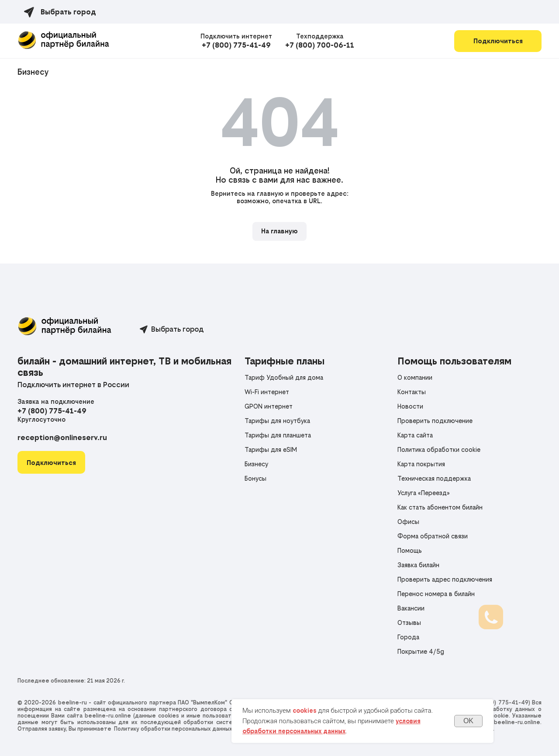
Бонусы (255, 478)
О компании (415, 377)
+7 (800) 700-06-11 (320, 45)
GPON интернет (269, 406)
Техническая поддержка (434, 478)
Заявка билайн (418, 565)
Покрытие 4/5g (421, 651)
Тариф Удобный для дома (284, 377)
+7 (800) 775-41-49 (236, 45)
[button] (51, 463)
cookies (305, 711)
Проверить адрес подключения (445, 579)
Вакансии (411, 608)
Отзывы (409, 622)
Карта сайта (415, 435)
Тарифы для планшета (278, 435)
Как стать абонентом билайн (440, 507)
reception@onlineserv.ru (62, 437)
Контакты (412, 392)
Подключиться (498, 41)
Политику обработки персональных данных (173, 729)
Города (408, 637)
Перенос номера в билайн (436, 594)
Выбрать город (177, 329)
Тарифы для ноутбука (277, 421)
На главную (279, 231)
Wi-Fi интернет (267, 392)
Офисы (408, 522)
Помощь (410, 550)
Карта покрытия (421, 464)
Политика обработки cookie (439, 449)
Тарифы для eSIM (271, 449)
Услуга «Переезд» (424, 493)
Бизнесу (33, 72)
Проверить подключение (435, 421)
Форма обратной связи (433, 536)
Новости (410, 406)
